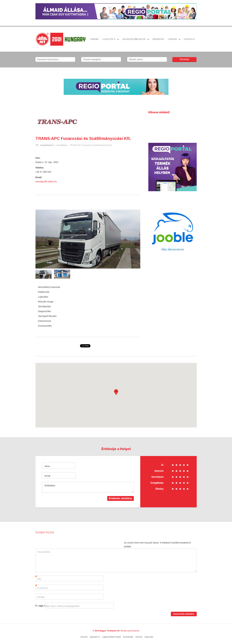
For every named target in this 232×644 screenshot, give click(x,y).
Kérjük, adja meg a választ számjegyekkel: (59, 606)
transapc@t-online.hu (46, 182)
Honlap (41, 597)
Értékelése (50, 486)
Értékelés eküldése (120, 498)
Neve (47, 466)
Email (47, 476)
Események (158, 39)
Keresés (94, 39)
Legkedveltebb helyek (134, 39)
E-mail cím (42, 587)
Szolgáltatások (47, 145)
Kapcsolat (189, 39)
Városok (172, 39)
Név (39, 578)
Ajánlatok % (109, 39)
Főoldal (37, 145)
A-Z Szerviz (62, 145)
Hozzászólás (44, 552)
